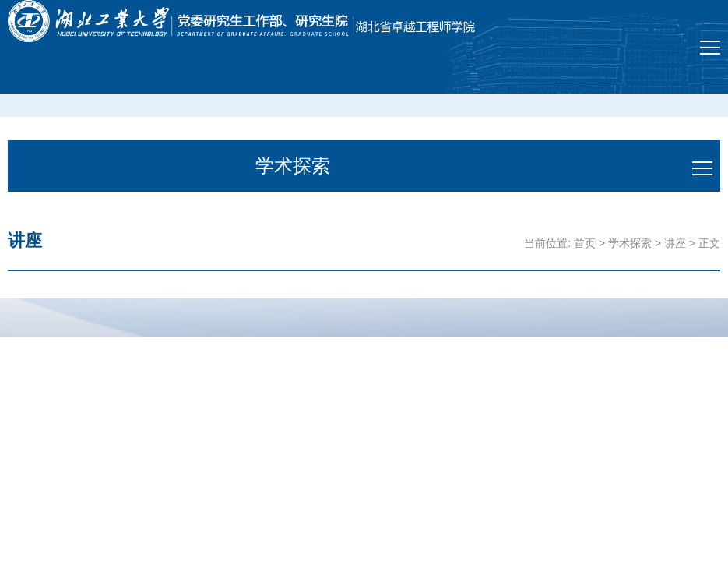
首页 (585, 243)
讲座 (675, 243)
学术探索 (630, 243)
